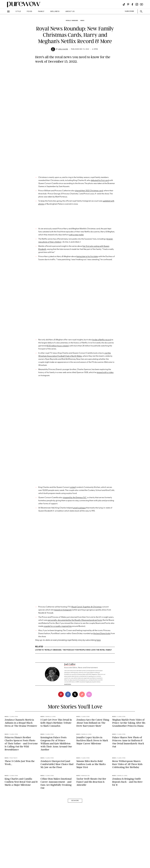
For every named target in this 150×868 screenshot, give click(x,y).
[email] (89, 826)
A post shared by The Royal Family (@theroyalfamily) (75, 547)
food (30, 12)
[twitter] (75, 826)
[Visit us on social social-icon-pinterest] (128, 4)
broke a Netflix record (102, 414)
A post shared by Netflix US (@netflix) (75, 403)
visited (73, 574)
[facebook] (68, 826)
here (98, 740)
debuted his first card (100, 193)
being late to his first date (87, 317)
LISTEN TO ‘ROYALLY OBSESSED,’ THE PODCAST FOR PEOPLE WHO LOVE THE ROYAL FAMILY (73, 750)
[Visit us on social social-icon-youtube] (142, 4)
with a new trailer (76, 295)
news (82, 21)
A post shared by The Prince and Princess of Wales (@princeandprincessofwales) (75, 164)
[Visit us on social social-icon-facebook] (132, 4)
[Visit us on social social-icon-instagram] (137, 4)
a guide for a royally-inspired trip (58, 726)
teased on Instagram (63, 710)
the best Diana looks (102, 734)
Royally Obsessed (72, 21)
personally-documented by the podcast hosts (75, 720)
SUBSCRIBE (129, 11)
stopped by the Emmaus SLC (75, 584)
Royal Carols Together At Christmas (87, 707)
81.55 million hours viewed (58, 420)
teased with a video (105, 446)
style (18, 12)
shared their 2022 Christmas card (89, 203)
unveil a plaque (79, 594)
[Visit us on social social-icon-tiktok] (124, 4)
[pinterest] (61, 826)
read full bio (68, 816)
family (41, 12)
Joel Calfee (63, 49)
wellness (55, 12)
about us (70, 12)
